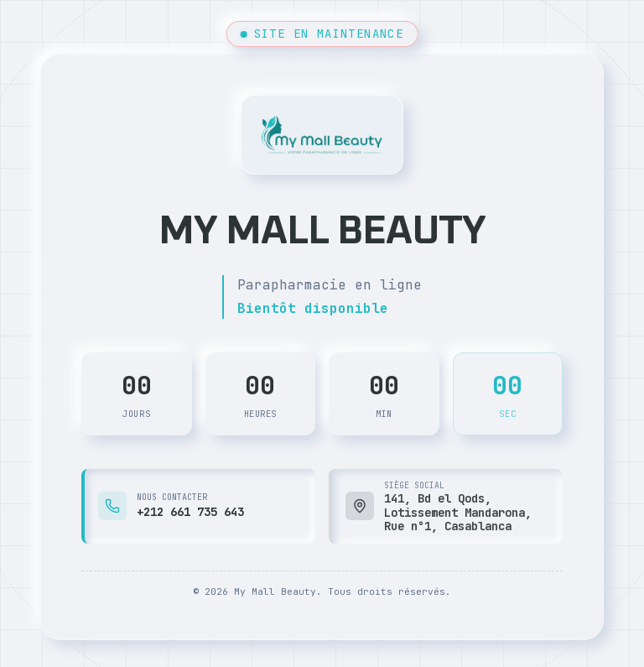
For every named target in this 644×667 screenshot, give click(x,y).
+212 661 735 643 (190, 512)
